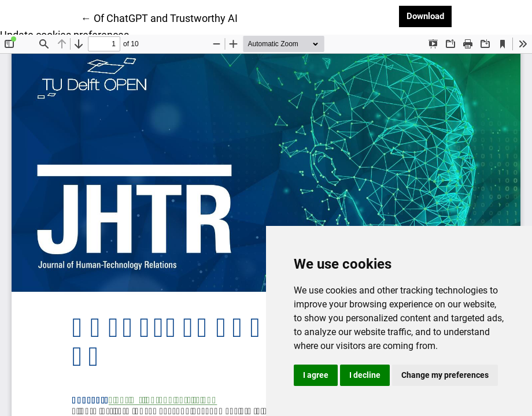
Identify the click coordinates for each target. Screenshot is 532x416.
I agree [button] (316, 375)
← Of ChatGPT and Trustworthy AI (159, 17)
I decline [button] (365, 375)
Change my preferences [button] (445, 375)
